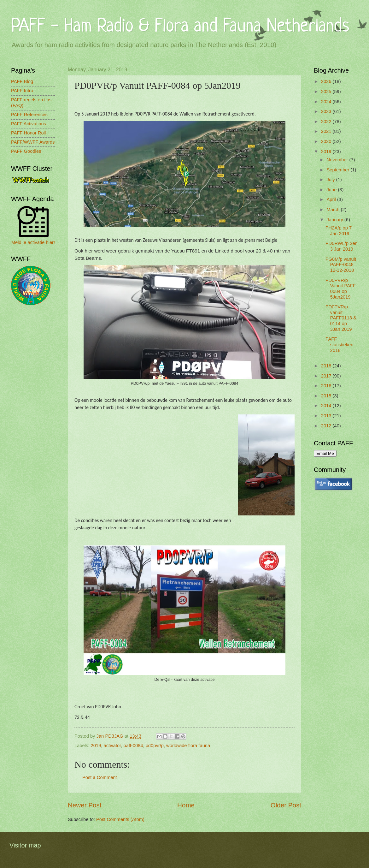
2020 (327, 141)
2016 (327, 386)
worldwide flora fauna (188, 746)
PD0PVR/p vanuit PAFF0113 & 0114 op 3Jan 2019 (341, 318)
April (332, 199)
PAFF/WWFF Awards (33, 142)
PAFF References (29, 115)
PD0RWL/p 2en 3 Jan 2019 (342, 246)
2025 (327, 92)
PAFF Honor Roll (28, 133)
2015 (327, 396)
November (338, 160)
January (335, 220)
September (338, 170)
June (332, 190)
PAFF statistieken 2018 (340, 345)
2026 (327, 81)
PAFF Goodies (26, 151)
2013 (327, 416)
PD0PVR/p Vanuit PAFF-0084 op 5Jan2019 (341, 289)
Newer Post (85, 805)
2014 (327, 406)
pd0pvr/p (155, 746)
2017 (327, 376)
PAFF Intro (22, 91)
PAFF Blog (22, 81)
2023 (327, 111)
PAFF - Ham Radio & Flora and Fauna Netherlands (180, 27)
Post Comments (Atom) (120, 819)
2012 (327, 426)
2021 (327, 131)
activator (112, 746)
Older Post (286, 805)
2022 (327, 122)
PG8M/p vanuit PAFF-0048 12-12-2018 (341, 265)
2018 (327, 366)
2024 (327, 102)
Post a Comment (100, 777)
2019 (96, 746)
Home (186, 805)
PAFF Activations (29, 124)
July (331, 180)
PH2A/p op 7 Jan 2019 (339, 231)
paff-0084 (133, 746)
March (334, 210)
